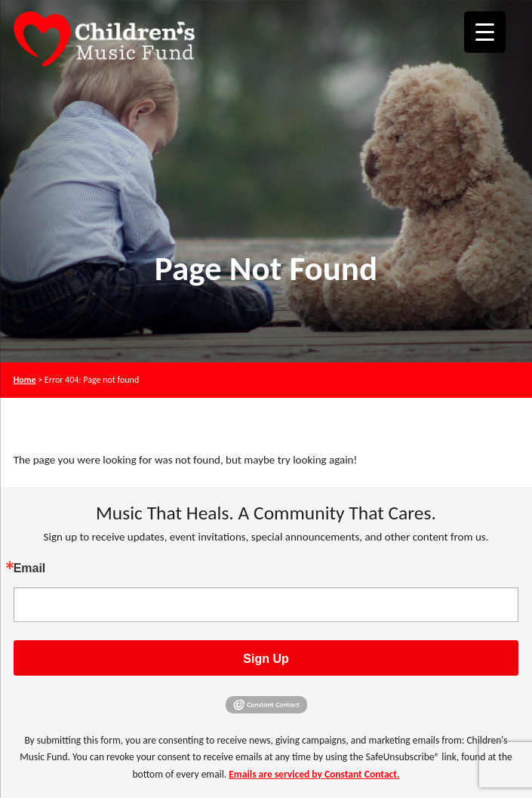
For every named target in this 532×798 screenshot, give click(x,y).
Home (25, 380)
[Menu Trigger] (485, 32)
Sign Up (266, 659)
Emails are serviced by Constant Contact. (314, 774)
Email (30, 568)
